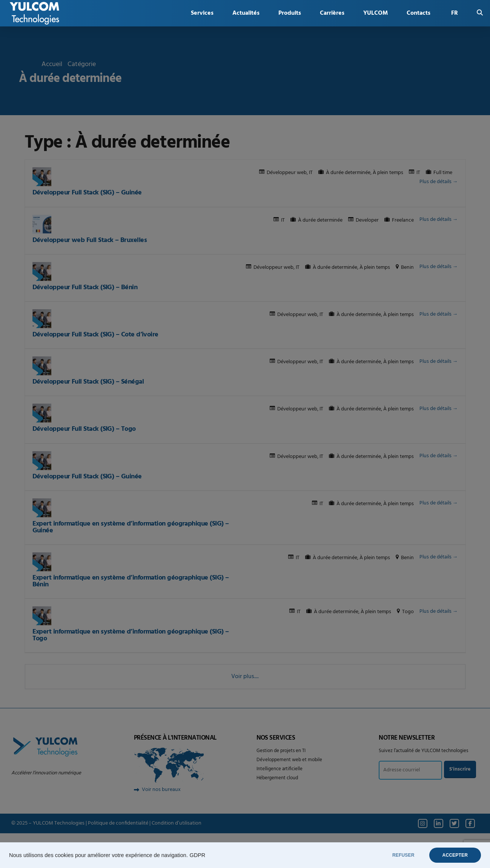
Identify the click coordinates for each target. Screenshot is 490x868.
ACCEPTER (455, 855)
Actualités (246, 13)
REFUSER (403, 855)
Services (202, 13)
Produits (290, 13)
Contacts (419, 13)
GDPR (197, 855)
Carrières (332, 13)
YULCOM (376, 13)
